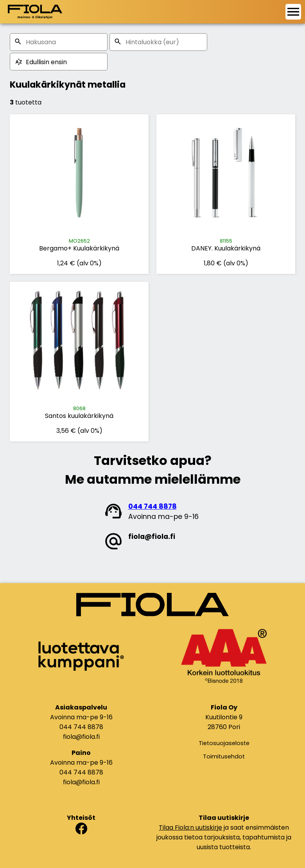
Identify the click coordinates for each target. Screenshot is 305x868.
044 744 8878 (152, 506)
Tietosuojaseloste (224, 743)
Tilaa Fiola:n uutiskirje (190, 827)
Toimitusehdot (224, 756)
